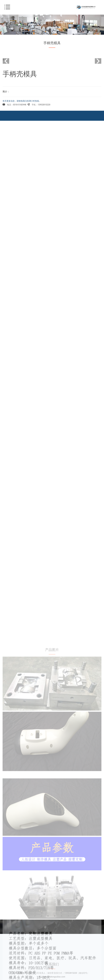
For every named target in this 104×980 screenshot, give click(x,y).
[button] (98, 64)
